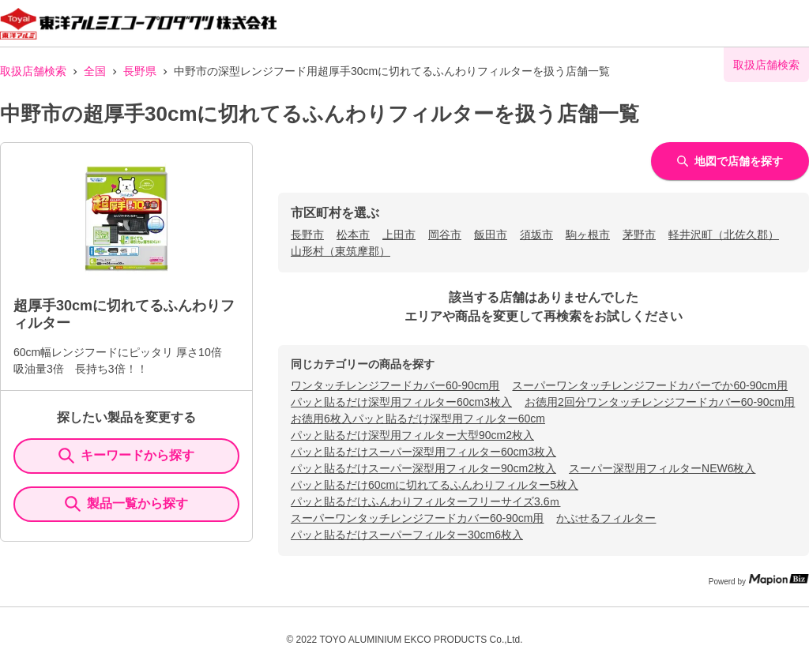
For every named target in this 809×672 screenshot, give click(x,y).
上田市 (399, 235)
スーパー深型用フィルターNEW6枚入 (662, 468)
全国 (95, 71)
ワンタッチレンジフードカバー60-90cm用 (395, 385)
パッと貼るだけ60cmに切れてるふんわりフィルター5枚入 (435, 485)
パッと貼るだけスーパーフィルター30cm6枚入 (407, 535)
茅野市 (639, 235)
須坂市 (536, 235)
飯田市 (491, 235)
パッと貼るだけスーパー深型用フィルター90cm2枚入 (423, 468)
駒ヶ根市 (588, 235)
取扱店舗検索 (33, 71)
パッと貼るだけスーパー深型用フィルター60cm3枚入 (423, 452)
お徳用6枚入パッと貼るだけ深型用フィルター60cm (418, 419)
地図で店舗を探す (730, 161)
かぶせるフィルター (606, 518)
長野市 (307, 235)
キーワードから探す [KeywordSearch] (126, 456)
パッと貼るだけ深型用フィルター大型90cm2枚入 (412, 435)
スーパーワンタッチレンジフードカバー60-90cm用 (417, 518)
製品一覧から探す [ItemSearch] (126, 504)
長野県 (140, 71)
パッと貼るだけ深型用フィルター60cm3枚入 (401, 402)
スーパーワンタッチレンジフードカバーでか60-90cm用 (649, 385)
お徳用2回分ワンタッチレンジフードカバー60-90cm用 (660, 402)
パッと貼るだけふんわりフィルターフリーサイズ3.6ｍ (425, 501)
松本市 (353, 235)
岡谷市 (445, 235)
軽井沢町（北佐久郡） (724, 235)
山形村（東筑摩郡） (341, 251)
